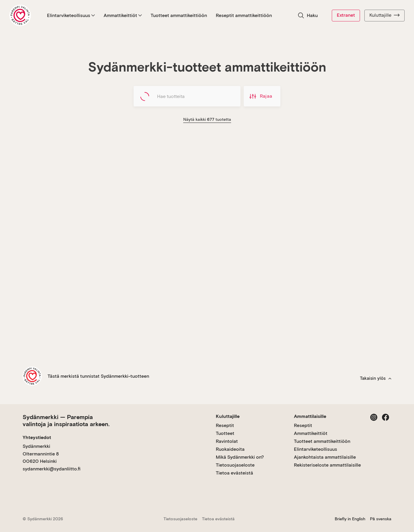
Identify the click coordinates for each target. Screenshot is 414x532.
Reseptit (225, 425)
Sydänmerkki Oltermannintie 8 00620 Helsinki (41, 454)
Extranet (346, 15)
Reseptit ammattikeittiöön (244, 15)
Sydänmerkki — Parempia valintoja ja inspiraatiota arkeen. (66, 421)
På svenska (381, 519)
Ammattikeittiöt (123, 15)
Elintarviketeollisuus (71, 15)
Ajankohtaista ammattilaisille (325, 457)
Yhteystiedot (37, 437)
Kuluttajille (384, 15)
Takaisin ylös (376, 378)
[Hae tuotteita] (187, 96)
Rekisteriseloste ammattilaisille (327, 465)
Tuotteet (225, 433)
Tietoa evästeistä (234, 473)
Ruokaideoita (230, 449)
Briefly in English (350, 519)
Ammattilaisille (310, 416)
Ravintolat (227, 441)
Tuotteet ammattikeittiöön (179, 15)
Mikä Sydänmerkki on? (240, 457)
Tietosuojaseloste (235, 465)
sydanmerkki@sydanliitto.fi (52, 469)
